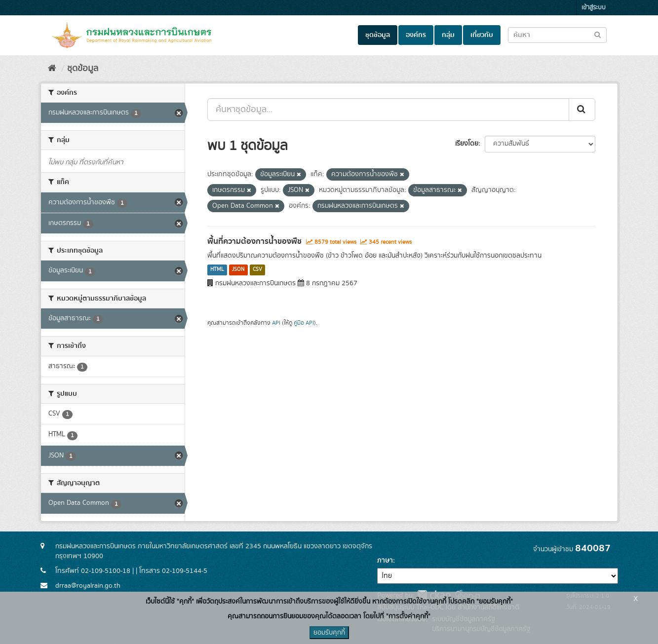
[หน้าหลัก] (52, 69)
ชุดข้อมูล (378, 35)
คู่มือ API (304, 323)
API (276, 323)
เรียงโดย (467, 144)
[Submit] (582, 110)
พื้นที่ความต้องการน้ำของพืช (254, 241)
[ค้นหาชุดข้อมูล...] (388, 110)
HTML (217, 270)
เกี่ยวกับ (482, 35)
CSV (257, 270)
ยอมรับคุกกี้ (329, 633)
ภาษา (385, 561)
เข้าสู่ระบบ (594, 8)
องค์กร (416, 35)
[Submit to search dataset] (598, 34)
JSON (238, 270)
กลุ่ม (448, 35)
